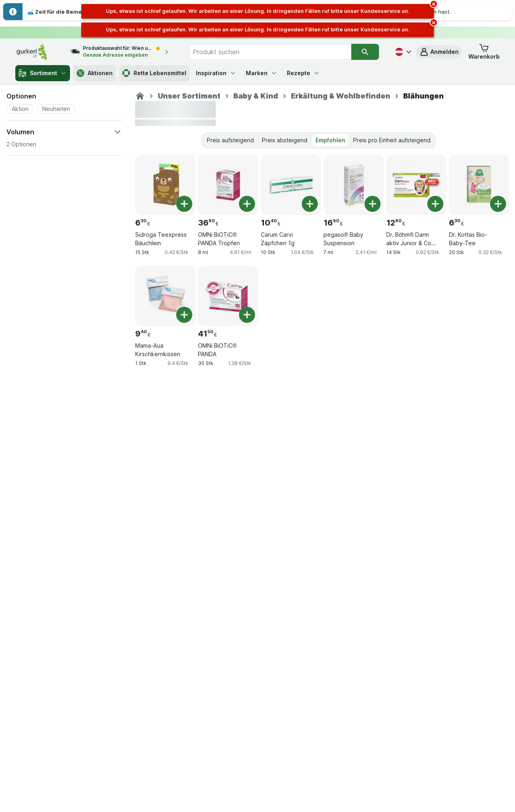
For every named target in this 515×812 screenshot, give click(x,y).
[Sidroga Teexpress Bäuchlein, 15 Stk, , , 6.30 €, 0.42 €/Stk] (165, 185)
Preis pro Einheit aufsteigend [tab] (392, 140)
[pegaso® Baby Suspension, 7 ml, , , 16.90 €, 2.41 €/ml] (354, 185)
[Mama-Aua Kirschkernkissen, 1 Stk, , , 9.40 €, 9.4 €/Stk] (165, 296)
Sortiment (43, 73)
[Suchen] (365, 52)
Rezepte (303, 73)
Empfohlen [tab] (330, 140)
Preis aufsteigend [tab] (230, 140)
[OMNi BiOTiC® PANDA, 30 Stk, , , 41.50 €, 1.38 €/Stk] (228, 296)
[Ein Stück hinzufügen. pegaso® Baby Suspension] (373, 204)
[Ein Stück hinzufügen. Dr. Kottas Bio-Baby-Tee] (498, 204)
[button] (439, 52)
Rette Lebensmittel (154, 73)
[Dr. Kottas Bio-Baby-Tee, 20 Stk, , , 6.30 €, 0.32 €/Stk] (479, 185)
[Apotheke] (140, 96)
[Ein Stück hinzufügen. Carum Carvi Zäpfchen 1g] (310, 204)
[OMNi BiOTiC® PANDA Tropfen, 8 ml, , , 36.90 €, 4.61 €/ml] (228, 185)
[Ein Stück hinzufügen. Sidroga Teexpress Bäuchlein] (184, 204)
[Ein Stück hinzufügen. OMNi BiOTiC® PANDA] (247, 315)
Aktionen (95, 73)
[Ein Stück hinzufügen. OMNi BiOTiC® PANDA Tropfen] (247, 204)
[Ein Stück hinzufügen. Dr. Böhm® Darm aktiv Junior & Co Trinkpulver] (435, 204)
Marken (262, 73)
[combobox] (270, 52)
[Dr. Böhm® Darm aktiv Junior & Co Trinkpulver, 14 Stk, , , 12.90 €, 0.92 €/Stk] (416, 185)
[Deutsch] (402, 52)
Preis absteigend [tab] (285, 140)
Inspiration (216, 73)
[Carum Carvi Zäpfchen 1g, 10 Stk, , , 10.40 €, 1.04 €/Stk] (291, 185)
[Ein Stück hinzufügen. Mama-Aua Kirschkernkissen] (184, 315)
